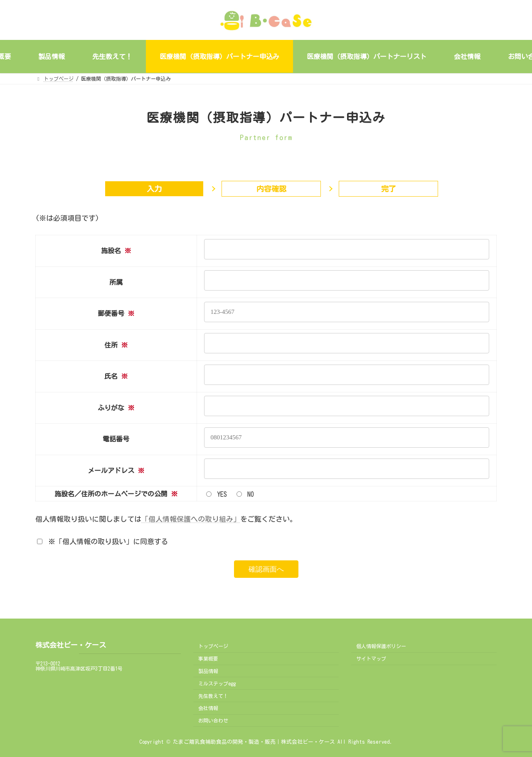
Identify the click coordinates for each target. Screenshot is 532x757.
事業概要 (208, 658)
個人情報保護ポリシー (381, 646)
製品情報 (208, 671)
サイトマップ (371, 658)
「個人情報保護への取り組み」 (191, 519)
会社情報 (208, 708)
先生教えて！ (213, 696)
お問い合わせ (213, 720)
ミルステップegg (217, 683)
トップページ (213, 646)
